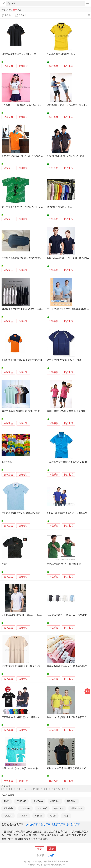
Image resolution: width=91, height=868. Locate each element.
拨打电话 (23, 66)
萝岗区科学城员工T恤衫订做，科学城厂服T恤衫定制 (28, 156)
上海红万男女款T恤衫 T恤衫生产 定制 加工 (68, 462)
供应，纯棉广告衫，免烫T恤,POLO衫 (20, 768)
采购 (87, 691)
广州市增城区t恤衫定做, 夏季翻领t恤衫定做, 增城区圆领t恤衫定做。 (35, 513)
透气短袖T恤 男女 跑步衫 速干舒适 (64, 360)
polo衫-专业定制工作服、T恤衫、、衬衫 (22, 615)
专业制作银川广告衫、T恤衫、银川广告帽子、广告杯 (28, 207)
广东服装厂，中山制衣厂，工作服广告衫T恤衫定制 (27, 105)
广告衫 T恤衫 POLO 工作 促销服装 (64, 564)
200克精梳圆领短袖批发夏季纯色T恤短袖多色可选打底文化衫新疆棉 (36, 666)
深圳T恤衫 (21, 801)
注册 (51, 849)
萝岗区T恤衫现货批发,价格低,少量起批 (66, 411)
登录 (40, 849)
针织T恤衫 (72, 801)
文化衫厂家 (32, 824)
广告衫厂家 (44, 824)
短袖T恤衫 (38, 801)
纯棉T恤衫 (42, 808)
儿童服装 (23, 816)
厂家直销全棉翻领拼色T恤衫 (61, 54)
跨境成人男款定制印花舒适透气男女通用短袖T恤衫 (27, 258)
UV (55, 789)
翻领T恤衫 (59, 808)
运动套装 (8, 816)
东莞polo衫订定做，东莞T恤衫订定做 (66, 156)
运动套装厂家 (73, 824)
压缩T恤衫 (55, 801)
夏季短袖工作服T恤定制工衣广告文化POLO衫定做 (26, 360)
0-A (3, 789)
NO (38, 789)
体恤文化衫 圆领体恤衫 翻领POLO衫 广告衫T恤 (25, 411)
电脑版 (51, 855)
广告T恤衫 (25, 808)
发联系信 (8, 66)
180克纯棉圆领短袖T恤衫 (60, 207)
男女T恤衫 (7, 462)
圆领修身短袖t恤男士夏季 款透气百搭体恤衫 (24, 309)
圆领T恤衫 (9, 808)
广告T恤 (39, 816)
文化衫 (53, 816)
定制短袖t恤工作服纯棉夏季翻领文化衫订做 (69, 768)
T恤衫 (4, 564)
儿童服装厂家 (58, 824)
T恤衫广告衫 (77, 808)
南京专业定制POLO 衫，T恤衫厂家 (19, 54)
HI (23, 789)
